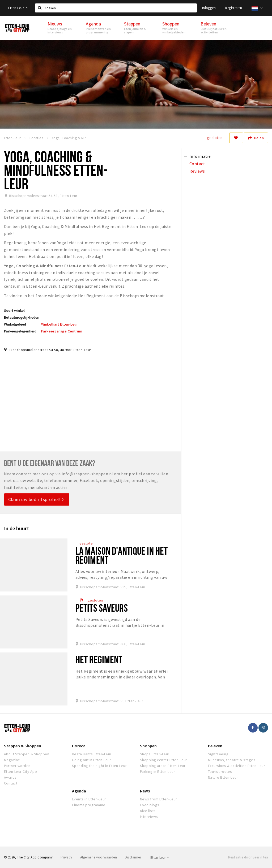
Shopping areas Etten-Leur (163, 766)
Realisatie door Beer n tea (248, 857)
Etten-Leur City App (20, 771)
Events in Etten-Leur (89, 799)
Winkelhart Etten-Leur (59, 324)
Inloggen (209, 8)
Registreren (233, 8)
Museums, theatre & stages (232, 760)
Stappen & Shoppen (23, 746)
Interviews (149, 817)
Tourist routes (220, 771)
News (145, 791)
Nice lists (148, 811)
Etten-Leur (18, 8)
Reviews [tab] (197, 171)
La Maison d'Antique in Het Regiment (122, 555)
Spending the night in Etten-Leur (99, 766)
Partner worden (17, 766)
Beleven (215, 746)
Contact (11, 783)
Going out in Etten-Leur (92, 760)
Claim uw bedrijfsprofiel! (36, 499)
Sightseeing (218, 754)
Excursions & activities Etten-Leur (237, 766)
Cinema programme (89, 805)
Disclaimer (133, 857)
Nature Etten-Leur (223, 777)
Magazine (12, 760)
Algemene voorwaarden (99, 857)
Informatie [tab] (200, 156)
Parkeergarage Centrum (62, 331)
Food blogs (150, 805)
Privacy (66, 857)
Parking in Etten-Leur (158, 771)
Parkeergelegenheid (20, 331)
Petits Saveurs (102, 608)
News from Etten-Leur (159, 799)
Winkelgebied (15, 324)
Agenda (79, 791)
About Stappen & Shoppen (27, 754)
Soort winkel (14, 310)
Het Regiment (99, 659)
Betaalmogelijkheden (22, 317)
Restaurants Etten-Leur (92, 754)
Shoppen (148, 746)
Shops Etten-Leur (155, 754)
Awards (10, 777)
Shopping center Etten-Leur (163, 760)
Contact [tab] (197, 164)
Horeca (79, 746)
